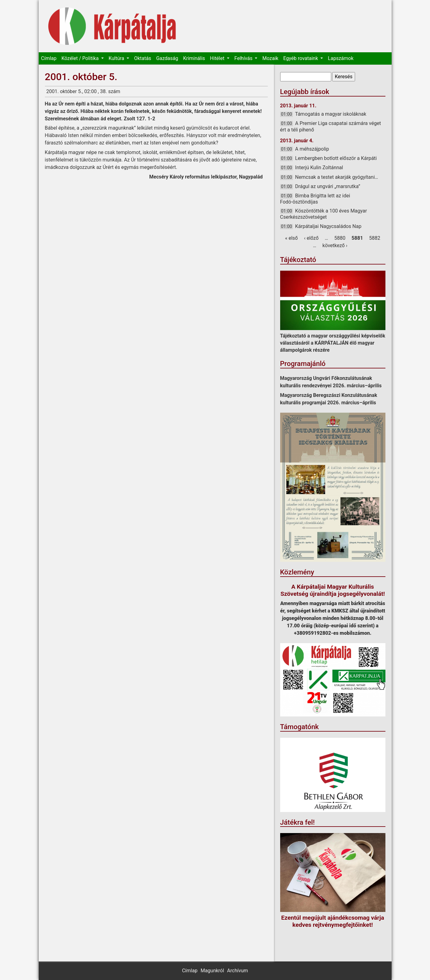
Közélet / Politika (80, 58)
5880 (340, 238)
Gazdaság (167, 58)
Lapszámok (341, 58)
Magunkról (212, 971)
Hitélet (218, 58)
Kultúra (117, 58)
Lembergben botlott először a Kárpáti (336, 158)
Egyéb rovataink (301, 58)
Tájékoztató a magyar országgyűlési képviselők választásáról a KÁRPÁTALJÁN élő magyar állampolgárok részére (333, 343)
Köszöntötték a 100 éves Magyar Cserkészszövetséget (324, 214)
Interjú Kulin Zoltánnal (319, 168)
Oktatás (143, 58)
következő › (335, 245)
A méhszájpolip (312, 149)
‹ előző (311, 238)
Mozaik (270, 58)
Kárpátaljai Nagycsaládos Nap (328, 226)
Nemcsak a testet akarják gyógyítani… (337, 177)
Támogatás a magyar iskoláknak (331, 114)
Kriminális (194, 58)
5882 (375, 238)
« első (291, 238)
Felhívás (244, 58)
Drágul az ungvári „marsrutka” (328, 186)
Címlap (49, 58)
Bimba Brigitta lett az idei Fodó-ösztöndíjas (315, 199)
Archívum (238, 971)
